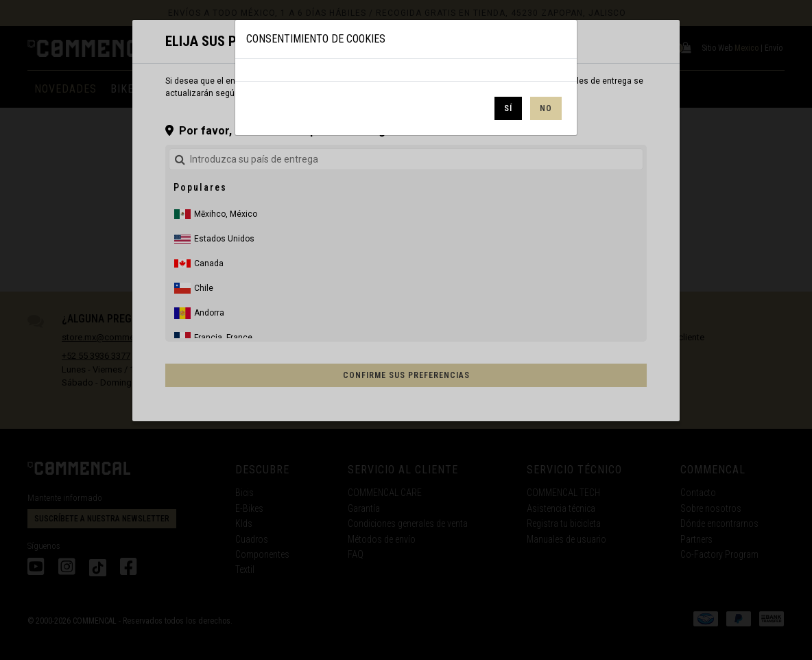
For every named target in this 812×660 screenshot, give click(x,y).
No (546, 108)
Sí (508, 108)
